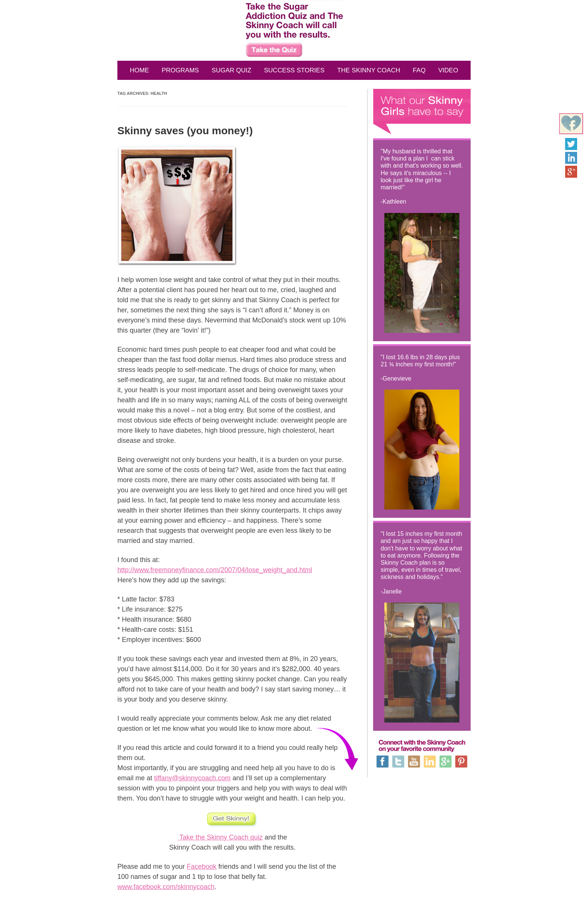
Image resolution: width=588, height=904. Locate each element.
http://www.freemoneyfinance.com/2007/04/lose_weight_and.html (215, 570)
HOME (139, 70)
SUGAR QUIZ (231, 70)
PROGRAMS (180, 70)
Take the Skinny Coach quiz (220, 837)
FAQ (419, 70)
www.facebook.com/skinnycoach (166, 887)
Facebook (202, 867)
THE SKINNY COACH (369, 70)
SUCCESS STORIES (294, 70)
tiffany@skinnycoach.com (192, 778)
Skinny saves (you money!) (185, 131)
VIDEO (448, 70)
